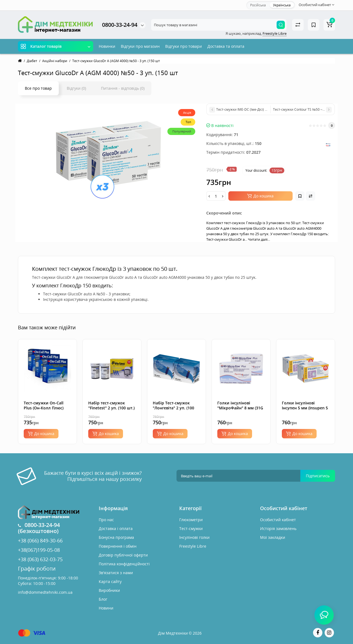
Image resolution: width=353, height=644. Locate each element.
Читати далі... (259, 239)
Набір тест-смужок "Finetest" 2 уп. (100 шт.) (111, 405)
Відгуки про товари (184, 46)
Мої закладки (273, 537)
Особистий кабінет (278, 520)
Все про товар (38, 88)
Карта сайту (110, 581)
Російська (258, 5)
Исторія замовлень (278, 528)
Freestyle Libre (275, 33)
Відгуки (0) (76, 88)
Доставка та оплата (226, 46)
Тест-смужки (191, 528)
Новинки (107, 46)
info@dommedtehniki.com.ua (45, 592)
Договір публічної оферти (123, 555)
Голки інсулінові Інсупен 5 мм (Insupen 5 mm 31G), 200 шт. (305, 408)
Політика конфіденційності (124, 564)
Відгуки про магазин (140, 46)
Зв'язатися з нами (116, 573)
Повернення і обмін (118, 546)
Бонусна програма (116, 537)
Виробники (109, 590)
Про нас (106, 520)
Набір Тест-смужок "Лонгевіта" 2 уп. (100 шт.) (173, 408)
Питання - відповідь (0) (123, 88)
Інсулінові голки (194, 537)
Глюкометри (191, 520)
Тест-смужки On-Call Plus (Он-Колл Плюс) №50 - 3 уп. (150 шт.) (44, 408)
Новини (106, 608)
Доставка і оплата (116, 528)
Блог (103, 599)
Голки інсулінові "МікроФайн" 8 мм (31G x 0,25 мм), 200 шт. (240, 408)
